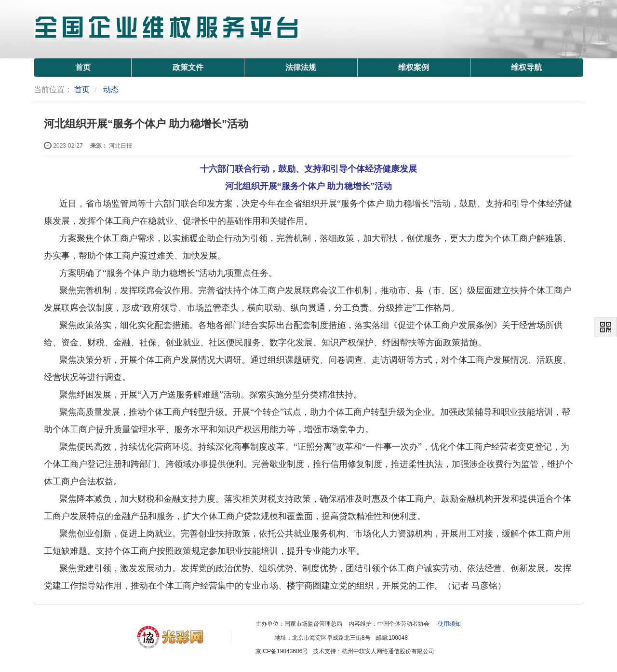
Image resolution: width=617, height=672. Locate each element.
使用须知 (449, 624)
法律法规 (301, 67)
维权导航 (526, 67)
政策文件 (188, 67)
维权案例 (414, 67)
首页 (83, 67)
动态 (111, 89)
